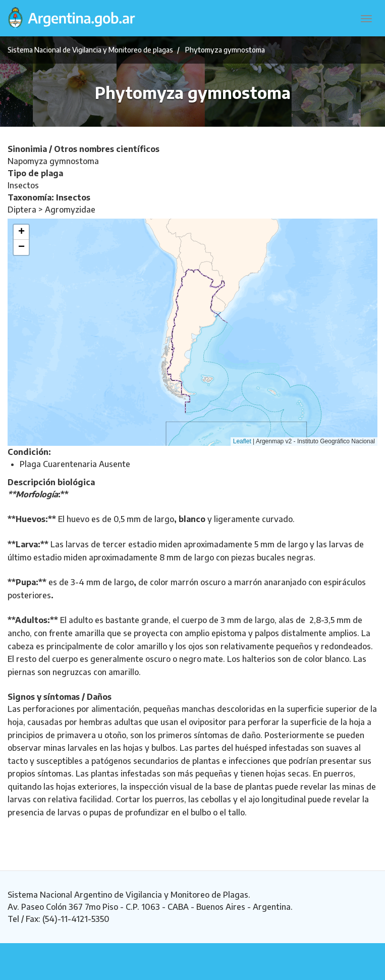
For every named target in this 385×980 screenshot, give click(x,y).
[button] (21, 232)
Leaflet (242, 441)
